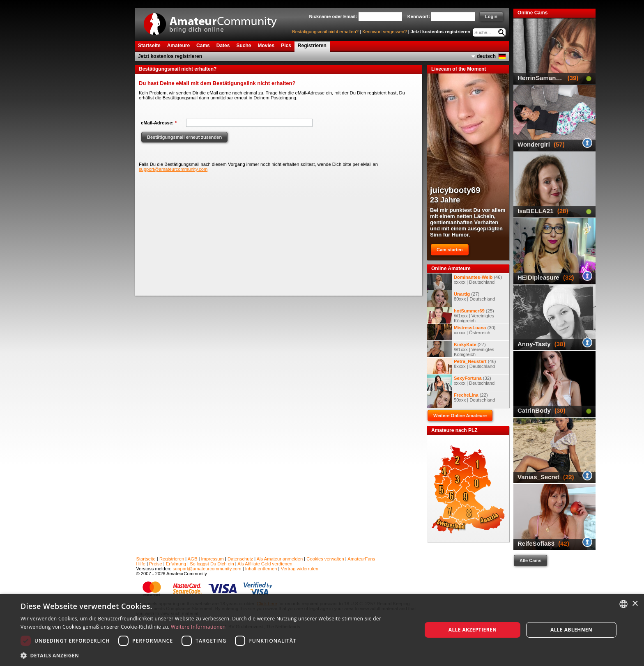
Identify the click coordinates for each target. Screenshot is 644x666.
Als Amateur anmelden (280, 559)
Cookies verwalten (325, 559)
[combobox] (623, 604)
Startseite (146, 559)
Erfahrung (176, 564)
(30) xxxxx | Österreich (461, 332)
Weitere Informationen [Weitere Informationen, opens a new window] (198, 627)
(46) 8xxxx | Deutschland (462, 366)
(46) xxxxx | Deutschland (465, 282)
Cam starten (450, 250)
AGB (193, 559)
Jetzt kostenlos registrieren (441, 32)
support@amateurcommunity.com (173, 169)
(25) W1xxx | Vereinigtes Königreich (461, 315)
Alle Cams (530, 560)
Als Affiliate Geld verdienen (265, 564)
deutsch (486, 56)
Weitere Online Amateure (460, 416)
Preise (156, 564)
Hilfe (141, 564)
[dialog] (322, 630)
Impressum (213, 559)
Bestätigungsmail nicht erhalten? (325, 32)
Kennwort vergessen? (384, 32)
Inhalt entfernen (261, 569)
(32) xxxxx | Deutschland (461, 383)
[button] (215, 655)
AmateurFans (361, 559)
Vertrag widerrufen (300, 569)
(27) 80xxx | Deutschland (461, 299)
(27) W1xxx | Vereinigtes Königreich (461, 349)
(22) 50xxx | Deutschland (461, 400)
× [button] (635, 604)
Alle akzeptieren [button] (473, 630)
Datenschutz (240, 559)
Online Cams (532, 13)
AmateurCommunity (215, 21)
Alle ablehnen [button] (571, 630)
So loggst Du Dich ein (212, 564)
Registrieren (172, 559)
